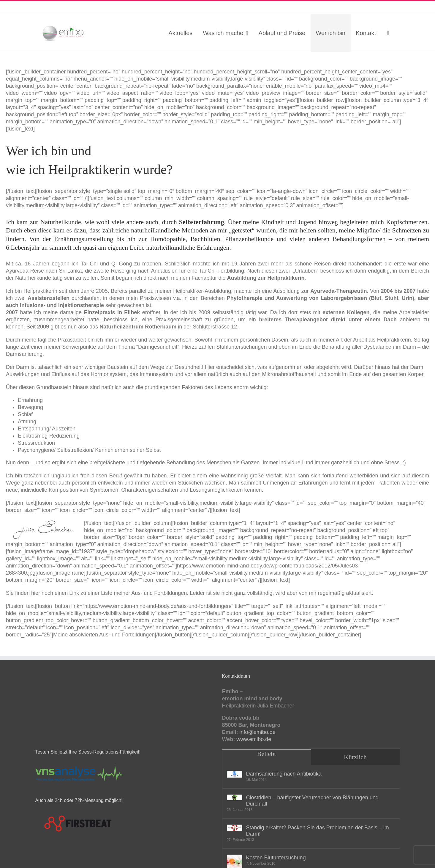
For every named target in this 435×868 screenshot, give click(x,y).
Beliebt (267, 754)
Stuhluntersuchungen (241, 347)
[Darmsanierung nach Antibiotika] (235, 774)
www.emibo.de (254, 739)
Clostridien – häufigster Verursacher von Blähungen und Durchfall (312, 801)
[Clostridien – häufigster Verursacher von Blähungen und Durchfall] (235, 798)
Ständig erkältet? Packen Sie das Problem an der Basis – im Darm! (318, 831)
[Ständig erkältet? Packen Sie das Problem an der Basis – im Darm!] (235, 828)
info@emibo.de (77, 7)
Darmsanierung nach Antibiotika (284, 774)
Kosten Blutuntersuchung (276, 858)
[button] (388, 33)
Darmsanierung (24, 354)
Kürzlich (355, 757)
